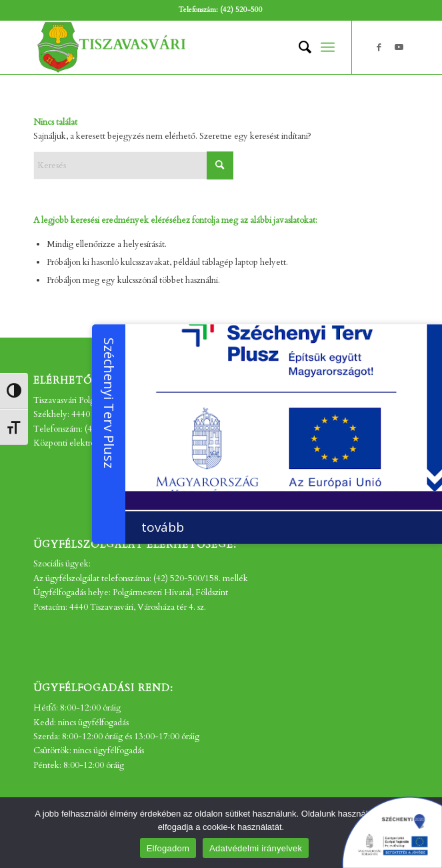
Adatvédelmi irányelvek (256, 848)
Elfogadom (168, 848)
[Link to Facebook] (379, 47)
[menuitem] (298, 47)
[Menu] (328, 47)
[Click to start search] (220, 165)
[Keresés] (298, 47)
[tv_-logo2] (184, 47)
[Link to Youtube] (399, 47)
